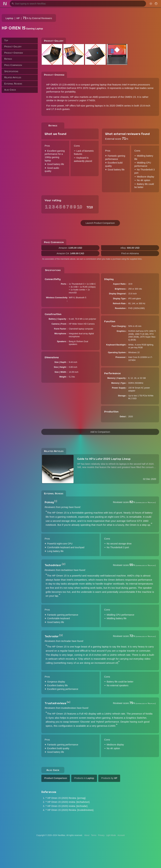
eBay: (130, 248)
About (87, 835)
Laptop (9, 18)
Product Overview (14, 53)
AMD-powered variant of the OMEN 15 (114, 97)
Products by (109, 778)
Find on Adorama (130, 253)
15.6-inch (145, 106)
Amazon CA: (70, 253)
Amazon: (70, 248)
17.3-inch (56, 109)
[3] (61, 635)
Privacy (101, 835)
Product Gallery (13, 47)
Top (6, 40)
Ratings (8, 59)
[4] (69, 702)
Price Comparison (13, 65)
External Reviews (13, 84)
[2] (64, 564)
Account (121, 835)
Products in (84, 778)
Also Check (10, 90)
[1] (56, 501)
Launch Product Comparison (100, 223)
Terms (94, 835)
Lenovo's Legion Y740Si (81, 100)
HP (18, 18)
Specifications (11, 71)
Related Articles (13, 77)
